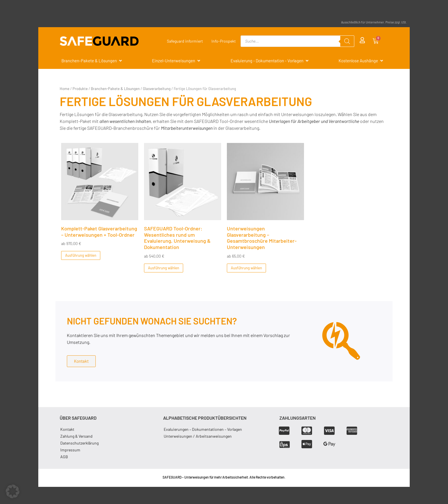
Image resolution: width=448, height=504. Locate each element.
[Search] (347, 41)
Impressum (70, 450)
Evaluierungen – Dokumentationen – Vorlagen (203, 429)
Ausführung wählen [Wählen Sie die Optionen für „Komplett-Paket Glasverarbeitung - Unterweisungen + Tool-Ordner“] (81, 255)
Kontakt (67, 429)
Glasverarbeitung (157, 89)
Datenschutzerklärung (79, 443)
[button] (13, 491)
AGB (64, 457)
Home (65, 89)
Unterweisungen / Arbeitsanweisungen (198, 436)
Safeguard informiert (185, 41)
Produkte (80, 89)
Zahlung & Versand (76, 436)
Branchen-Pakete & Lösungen (115, 89)
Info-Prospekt (224, 41)
